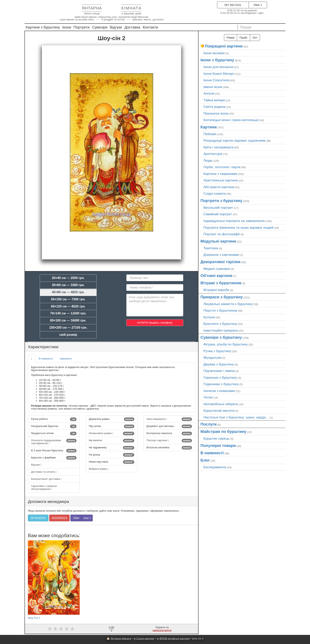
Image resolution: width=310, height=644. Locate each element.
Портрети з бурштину (221, 201)
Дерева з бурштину (219, 364)
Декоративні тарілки (220, 262)
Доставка (132, 27)
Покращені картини (224, 46)
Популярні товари (218, 446)
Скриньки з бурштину (220, 377)
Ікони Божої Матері (219, 74)
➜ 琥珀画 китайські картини (173, 639)
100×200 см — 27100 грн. (68, 328)
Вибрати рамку (99, 469)
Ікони (67, 27)
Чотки (208, 397)
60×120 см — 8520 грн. (68, 306)
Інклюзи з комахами (219, 391)
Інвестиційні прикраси (221, 330)
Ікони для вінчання (218, 67)
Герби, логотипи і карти (222, 167)
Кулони (209, 317)
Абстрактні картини (219, 187)
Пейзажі (210, 134)
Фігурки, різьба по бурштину (226, 344)
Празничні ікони (216, 113)
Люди (208, 160)
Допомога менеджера (48, 501)
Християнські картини (221, 180)
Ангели (209, 93)
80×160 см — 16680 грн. (68, 320)
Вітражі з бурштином (221, 283)
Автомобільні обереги (221, 404)
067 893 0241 (233, 5)
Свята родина (214, 107)
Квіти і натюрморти (218, 147)
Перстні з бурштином (220, 310)
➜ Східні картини (144, 639)
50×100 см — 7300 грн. (68, 299)
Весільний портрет (218, 208)
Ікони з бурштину (217, 60)
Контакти (150, 27)
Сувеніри (100, 27)
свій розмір (68, 335)
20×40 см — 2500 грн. (68, 278)
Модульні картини (218, 241)
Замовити (66, 359)
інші (87, 518)
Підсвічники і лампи (219, 371)
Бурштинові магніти (219, 411)
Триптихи (211, 248)
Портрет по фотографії (222, 234)
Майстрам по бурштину (223, 432)
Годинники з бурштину (221, 384)
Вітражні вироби (216, 290)
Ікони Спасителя (216, 80)
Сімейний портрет (218, 214)
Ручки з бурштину (217, 351)
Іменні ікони (213, 87)
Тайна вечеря (214, 100)
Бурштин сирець (216, 438)
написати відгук (162, 630)
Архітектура (213, 154)
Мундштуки (212, 358)
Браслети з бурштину (220, 324)
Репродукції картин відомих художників (234, 140)
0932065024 (60, 518)
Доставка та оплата (44, 472)
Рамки (231, 38)
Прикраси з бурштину (222, 297)
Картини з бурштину (43, 27)
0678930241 (38, 518)
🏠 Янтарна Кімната (119, 639)
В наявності (46, 359)
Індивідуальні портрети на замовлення (234, 221)
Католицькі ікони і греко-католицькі (231, 120)
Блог (205, 460)
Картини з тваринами (220, 174)
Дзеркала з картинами (221, 255)
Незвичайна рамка (112, 433)
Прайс (243, 38)
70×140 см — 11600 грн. (68, 313)
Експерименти (215, 467)
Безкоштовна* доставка (46, 479)
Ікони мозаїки (214, 53)
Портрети (82, 27)
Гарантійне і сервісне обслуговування (44, 488)
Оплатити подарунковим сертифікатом (54, 442)
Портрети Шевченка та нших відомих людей (238, 228)
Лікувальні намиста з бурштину (228, 304)
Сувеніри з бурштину (221, 337)
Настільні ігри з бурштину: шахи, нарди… (236, 417)
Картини (209, 127)
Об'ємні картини (216, 276)
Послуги (209, 424)
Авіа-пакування (169, 419)
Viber (258, 5)
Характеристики (43, 347)
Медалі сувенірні (217, 269)
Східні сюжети (215, 193)
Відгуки (116, 27)
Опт (255, 38)
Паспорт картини (169, 441)
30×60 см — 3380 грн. (68, 285)
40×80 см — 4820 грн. (68, 292)
